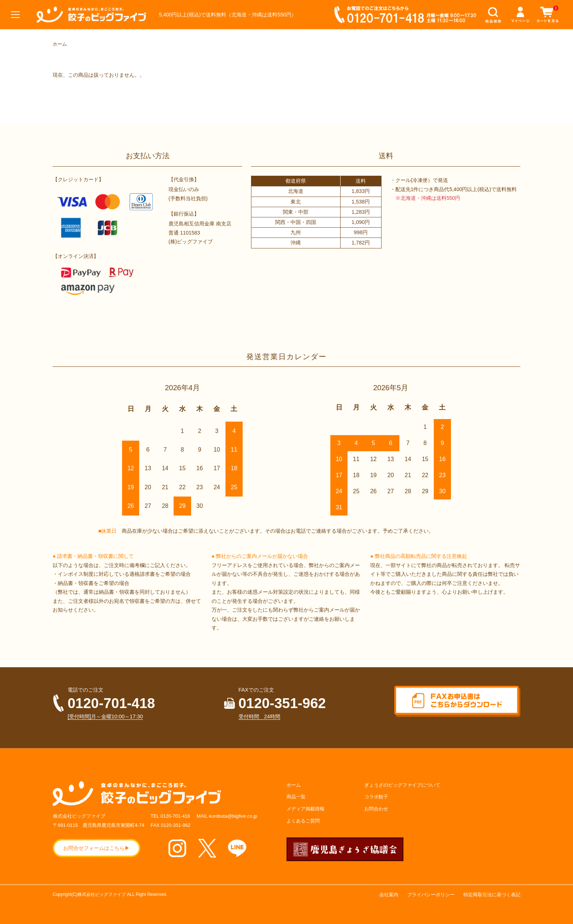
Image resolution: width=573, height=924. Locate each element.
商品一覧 (296, 797)
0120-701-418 (111, 703)
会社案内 (389, 895)
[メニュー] (15, 15)
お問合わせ (376, 809)
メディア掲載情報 (306, 809)
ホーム (60, 44)
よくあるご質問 (303, 821)
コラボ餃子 (376, 797)
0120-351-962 (282, 703)
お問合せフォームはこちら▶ (96, 848)
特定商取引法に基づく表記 (492, 895)
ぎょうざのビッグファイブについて (402, 785)
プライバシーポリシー (431, 895)
